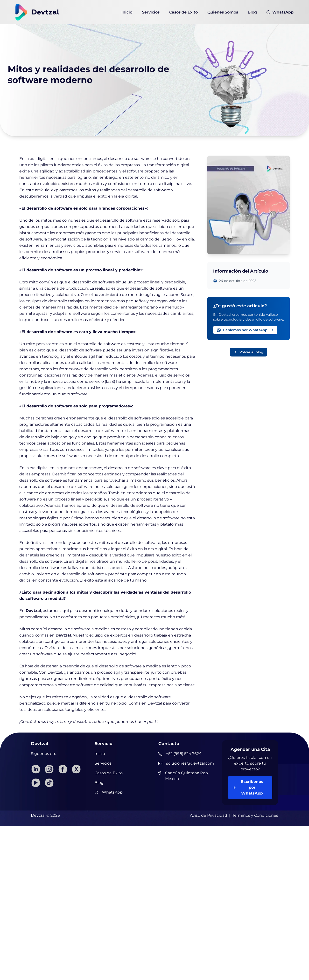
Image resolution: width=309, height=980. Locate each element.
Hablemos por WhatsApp (245, 330)
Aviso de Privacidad (209, 815)
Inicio (127, 12)
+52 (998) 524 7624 (180, 754)
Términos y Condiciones (255, 815)
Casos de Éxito (183, 12)
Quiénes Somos (223, 12)
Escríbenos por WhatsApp (248, 787)
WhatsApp (280, 12)
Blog (252, 12)
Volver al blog (249, 352)
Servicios (151, 12)
